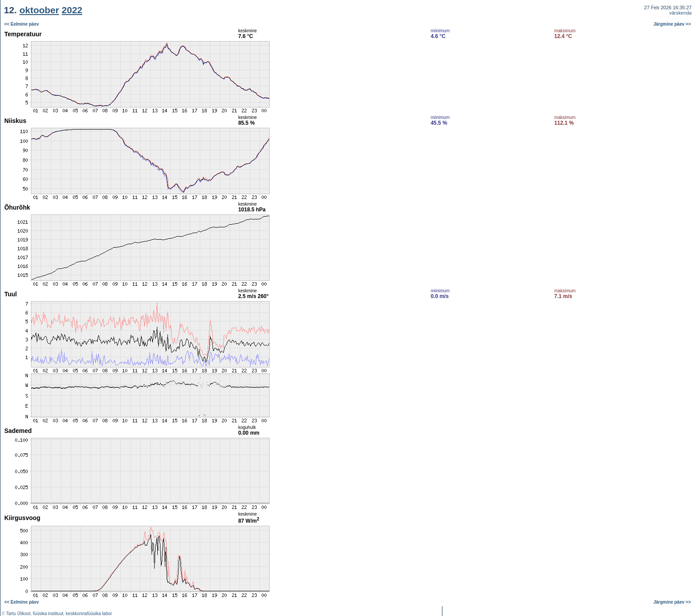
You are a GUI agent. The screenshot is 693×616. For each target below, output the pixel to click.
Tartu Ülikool (18, 614)
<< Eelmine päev (22, 24)
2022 (72, 10)
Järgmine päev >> (672, 24)
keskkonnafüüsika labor (89, 614)
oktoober (39, 10)
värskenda (680, 13)
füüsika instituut (48, 614)
